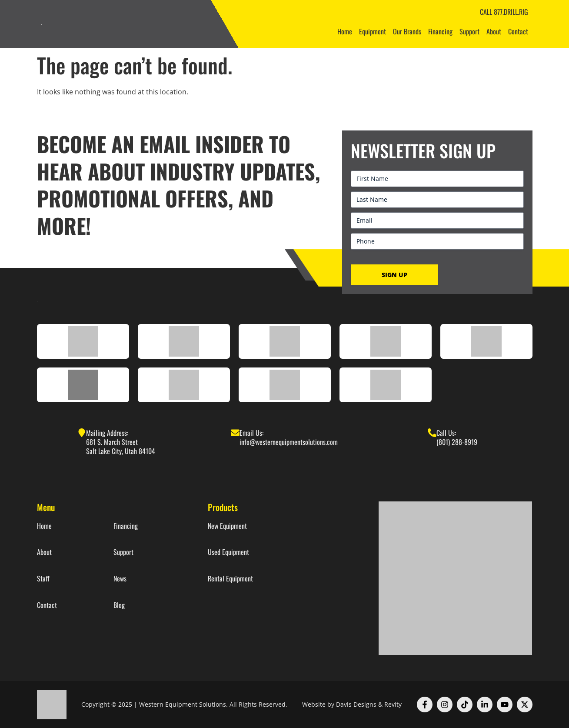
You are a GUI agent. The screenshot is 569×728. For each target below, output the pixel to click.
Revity (393, 704)
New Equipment (227, 526)
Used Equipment (228, 552)
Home (345, 31)
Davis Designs (356, 704)
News (120, 579)
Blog (119, 605)
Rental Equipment (230, 579)
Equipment (373, 31)
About (494, 31)
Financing (440, 31)
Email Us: (251, 433)
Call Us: (446, 433)
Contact (518, 31)
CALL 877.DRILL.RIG (504, 12)
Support (469, 31)
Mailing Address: (107, 433)
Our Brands (407, 31)
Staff (43, 579)
